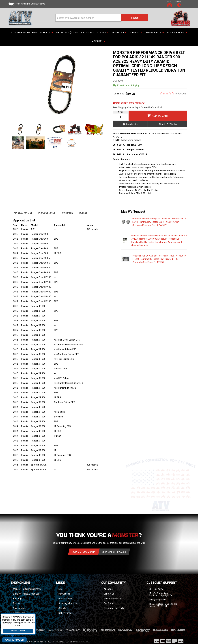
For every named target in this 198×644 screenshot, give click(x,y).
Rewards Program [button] (14, 640)
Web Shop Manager (83, 638)
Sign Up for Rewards (114, 552)
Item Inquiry (132, 124)
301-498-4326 (156, 589)
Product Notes (47, 213)
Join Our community (84, 552)
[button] (102, 18)
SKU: (115, 81)
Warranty (67, 213)
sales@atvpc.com (158, 600)
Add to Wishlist (170, 124)
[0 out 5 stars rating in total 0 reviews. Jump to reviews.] (173, 93)
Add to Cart (160, 116)
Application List (23, 213)
